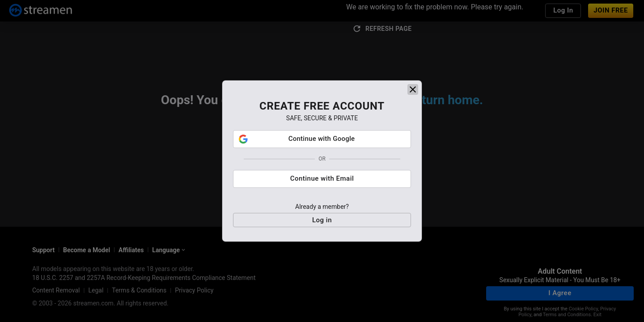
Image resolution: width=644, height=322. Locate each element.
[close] (413, 93)
